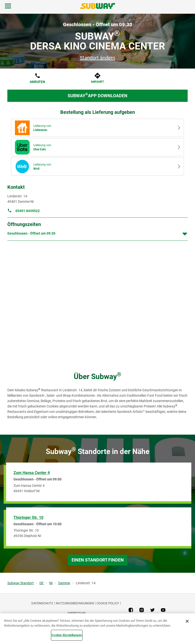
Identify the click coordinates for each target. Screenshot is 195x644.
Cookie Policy (108, 603)
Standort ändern (97, 58)
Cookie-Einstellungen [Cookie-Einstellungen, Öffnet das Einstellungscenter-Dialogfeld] (67, 635)
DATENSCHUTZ (42, 603)
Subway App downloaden (97, 95)
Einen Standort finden (98, 560)
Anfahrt (97, 82)
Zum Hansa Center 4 (32, 473)
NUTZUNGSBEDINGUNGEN (75, 603)
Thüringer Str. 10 (28, 518)
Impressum (77, 613)
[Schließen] (187, 621)
